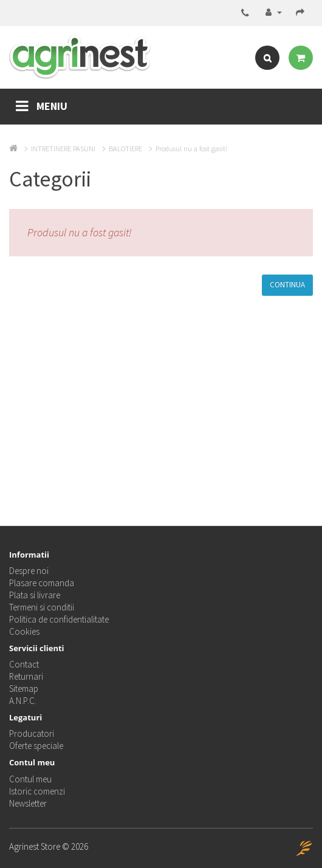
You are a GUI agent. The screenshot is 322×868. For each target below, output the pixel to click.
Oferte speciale (36, 746)
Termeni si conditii (42, 607)
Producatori (32, 733)
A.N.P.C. (23, 701)
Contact (24, 664)
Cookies (24, 631)
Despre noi (29, 571)
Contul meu (30, 779)
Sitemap (24, 689)
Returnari (26, 676)
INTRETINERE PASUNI (63, 149)
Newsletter (28, 803)
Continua (287, 285)
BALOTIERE (125, 149)
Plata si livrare (35, 595)
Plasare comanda (42, 583)
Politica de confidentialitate (59, 619)
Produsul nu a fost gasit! (191, 149)
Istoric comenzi (37, 791)
